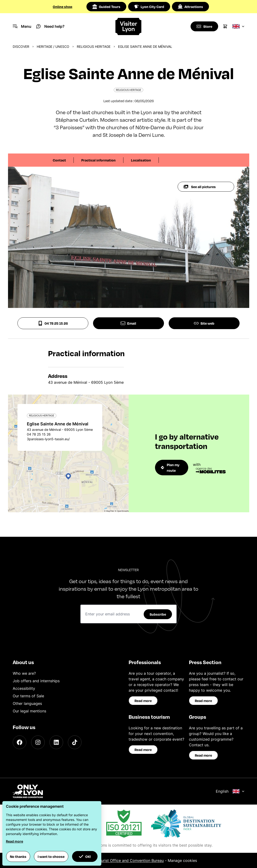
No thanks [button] (18, 856)
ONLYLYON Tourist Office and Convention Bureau (120, 860)
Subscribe (158, 614)
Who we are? (24, 673)
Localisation (141, 160)
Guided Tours (106, 7)
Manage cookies (182, 860)
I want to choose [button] (51, 856)
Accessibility (24, 688)
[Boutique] (204, 26)
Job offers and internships (36, 681)
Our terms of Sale (28, 696)
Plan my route (170, 468)
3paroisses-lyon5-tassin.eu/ (48, 439)
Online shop (63, 7)
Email (128, 323)
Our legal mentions (29, 711)
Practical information (98, 160)
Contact (59, 160)
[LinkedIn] (56, 742)
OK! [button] (85, 856)
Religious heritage (94, 46)
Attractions (190, 7)
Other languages (27, 703)
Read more (143, 701)
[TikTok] (75, 742)
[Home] (129, 26)
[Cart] (225, 26)
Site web (204, 323)
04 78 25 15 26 (53, 323)
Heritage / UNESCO (53, 46)
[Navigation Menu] (22, 26)
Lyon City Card (149, 7)
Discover (21, 46)
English (230, 791)
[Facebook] (20, 742)
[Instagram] (38, 742)
